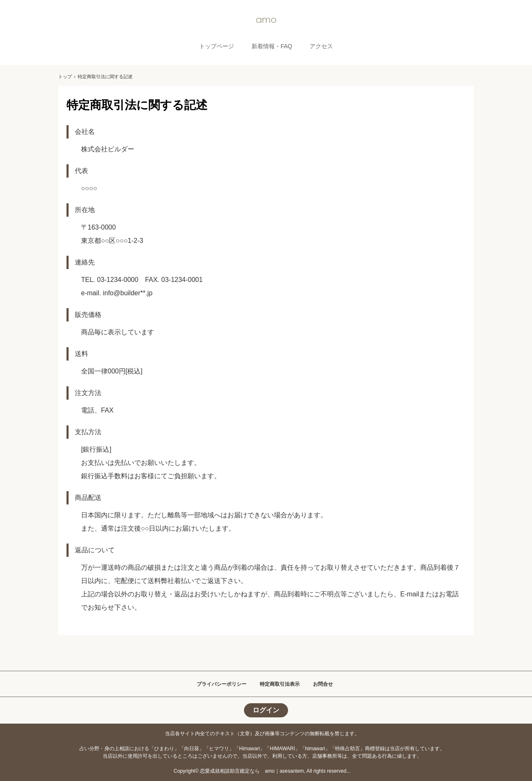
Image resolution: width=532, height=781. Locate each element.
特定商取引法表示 (280, 684)
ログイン (266, 710)
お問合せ (323, 684)
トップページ (217, 46)
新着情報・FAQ (272, 46)
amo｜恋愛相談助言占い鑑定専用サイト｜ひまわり (266, 20)
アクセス (321, 46)
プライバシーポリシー (222, 684)
